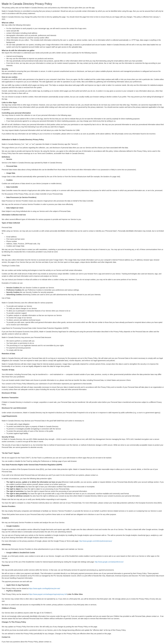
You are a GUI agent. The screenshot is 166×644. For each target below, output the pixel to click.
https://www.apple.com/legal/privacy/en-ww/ (44, 588)
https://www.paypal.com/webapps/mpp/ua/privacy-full (48, 594)
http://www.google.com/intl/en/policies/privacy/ (96, 541)
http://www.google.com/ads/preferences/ (109, 562)
